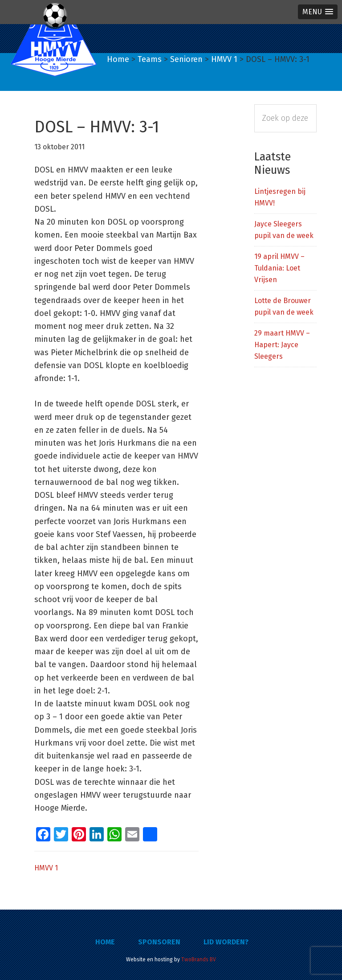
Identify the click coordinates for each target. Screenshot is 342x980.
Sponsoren (159, 942)
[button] (318, 12)
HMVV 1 (46, 868)
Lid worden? (226, 942)
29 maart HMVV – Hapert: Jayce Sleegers (282, 345)
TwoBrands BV (199, 959)
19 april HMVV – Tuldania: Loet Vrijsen (279, 268)
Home (105, 942)
